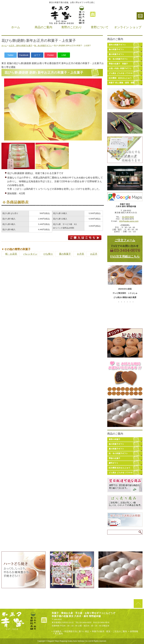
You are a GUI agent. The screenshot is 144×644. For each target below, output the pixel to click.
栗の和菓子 (65, 254)
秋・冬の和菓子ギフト (43, 46)
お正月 (94, 254)
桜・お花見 (11, 254)
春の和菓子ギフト (116, 49)
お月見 (81, 254)
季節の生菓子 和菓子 (118, 64)
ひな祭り (48, 254)
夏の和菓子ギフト (116, 54)
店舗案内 (57, 631)
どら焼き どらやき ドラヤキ (121, 73)
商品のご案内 (43, 27)
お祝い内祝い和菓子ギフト (120, 68)
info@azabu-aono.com (129, 221)
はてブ (37, 55)
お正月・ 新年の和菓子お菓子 (20, 46)
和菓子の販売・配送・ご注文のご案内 (109, 631)
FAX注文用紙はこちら (125, 256)
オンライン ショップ (128, 27)
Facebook (24, 55)
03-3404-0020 (128, 217)
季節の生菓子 (114, 458)
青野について (100, 27)
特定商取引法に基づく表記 (77, 631)
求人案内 (59, 634)
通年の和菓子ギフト (117, 45)
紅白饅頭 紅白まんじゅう (120, 78)
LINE (64, 55)
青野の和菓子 (114, 439)
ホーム (16, 27)
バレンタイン (30, 254)
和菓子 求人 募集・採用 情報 (122, 83)
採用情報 (134, 631)
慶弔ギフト (114, 463)
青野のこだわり (72, 27)
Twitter (11, 55)
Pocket (50, 55)
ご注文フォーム (125, 240)
